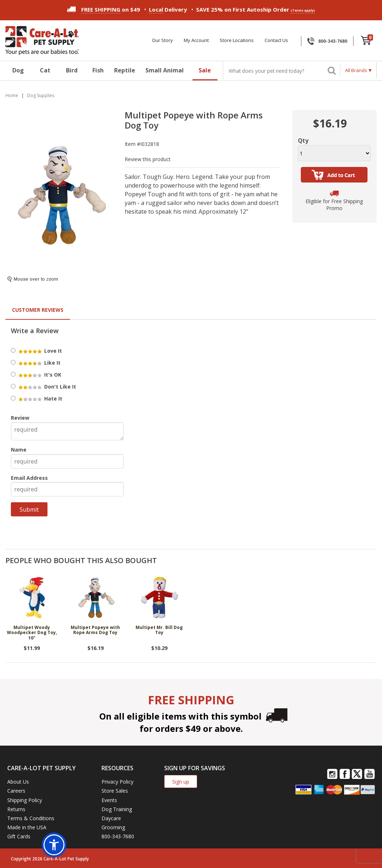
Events (109, 800)
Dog (18, 70)
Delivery (168, 10)
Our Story (162, 40)
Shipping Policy (25, 800)
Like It (39, 363)
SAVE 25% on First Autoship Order (256, 10)
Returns (16, 809)
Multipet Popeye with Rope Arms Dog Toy (95, 630)
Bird (72, 70)
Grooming (113, 827)
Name (19, 450)
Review (20, 418)
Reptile (125, 70)
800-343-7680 (333, 41)
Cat (45, 70)
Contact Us (276, 40)
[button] (54, 845)
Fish (98, 70)
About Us (18, 782)
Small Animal (165, 70)
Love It (40, 351)
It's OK (39, 375)
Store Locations (237, 40)
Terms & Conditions (31, 818)
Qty (303, 141)
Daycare (111, 818)
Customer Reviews (38, 310)
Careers (16, 791)
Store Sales (115, 791)
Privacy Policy (117, 782)
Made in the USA (27, 827)
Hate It (40, 399)
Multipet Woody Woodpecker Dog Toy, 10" (32, 633)
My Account (196, 40)
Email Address (29, 478)
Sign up (181, 782)
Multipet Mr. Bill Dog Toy (159, 630)
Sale (205, 70)
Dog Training (117, 809)
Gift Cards (19, 836)
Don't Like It (47, 387)
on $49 (103, 9)
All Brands (356, 70)
